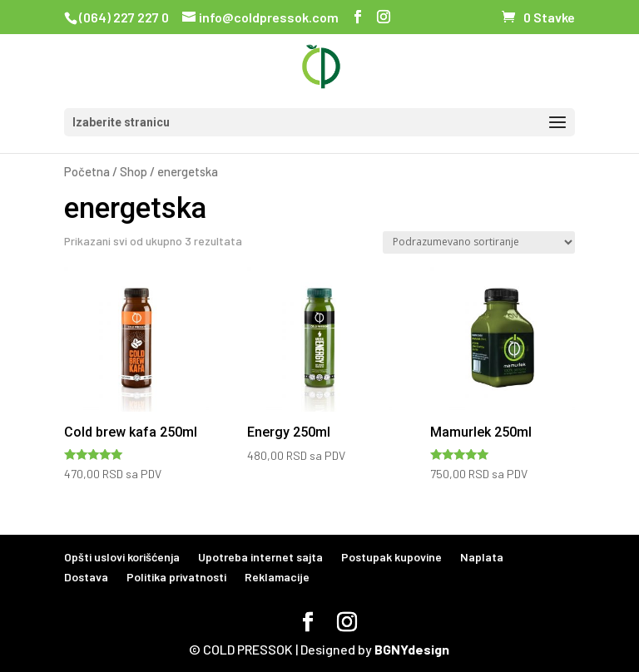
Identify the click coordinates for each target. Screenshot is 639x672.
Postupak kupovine (391, 557)
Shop (134, 171)
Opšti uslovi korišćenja (122, 557)
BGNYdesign (412, 649)
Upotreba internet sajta (260, 557)
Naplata (482, 557)
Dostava (86, 577)
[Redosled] (479, 242)
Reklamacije (277, 577)
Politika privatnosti (176, 577)
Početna (87, 171)
